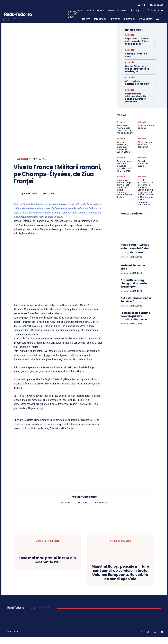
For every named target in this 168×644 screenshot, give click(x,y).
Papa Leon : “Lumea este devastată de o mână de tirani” (137, 41)
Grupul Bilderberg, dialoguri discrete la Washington (137, 69)
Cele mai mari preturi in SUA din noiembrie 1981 (48, 560)
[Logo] (18, 19)
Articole (23, 159)
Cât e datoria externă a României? (137, 83)
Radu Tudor (31, 193)
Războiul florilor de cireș (136, 55)
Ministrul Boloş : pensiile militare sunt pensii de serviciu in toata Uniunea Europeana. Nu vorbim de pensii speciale (120, 573)
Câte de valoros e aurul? (143, 164)
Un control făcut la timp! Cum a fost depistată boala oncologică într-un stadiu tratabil (124, 189)
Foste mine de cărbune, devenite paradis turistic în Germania (136, 98)
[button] (138, 10)
